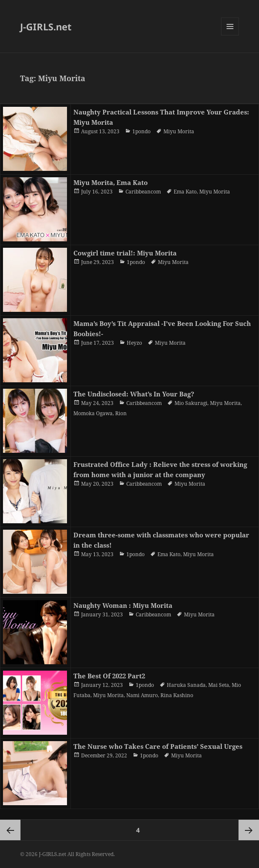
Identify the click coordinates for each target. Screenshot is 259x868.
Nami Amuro (142, 695)
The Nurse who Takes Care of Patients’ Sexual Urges (158, 746)
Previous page (10, 830)
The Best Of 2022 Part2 (109, 676)
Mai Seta (219, 685)
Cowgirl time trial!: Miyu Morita (125, 253)
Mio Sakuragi (191, 403)
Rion (121, 413)
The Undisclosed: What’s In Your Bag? (134, 394)
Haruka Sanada (186, 685)
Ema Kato (185, 192)
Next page (249, 830)
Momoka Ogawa (93, 413)
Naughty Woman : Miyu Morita (123, 605)
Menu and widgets (230, 35)
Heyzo (134, 343)
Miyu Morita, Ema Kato (111, 182)
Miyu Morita (179, 131)
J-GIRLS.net (46, 26)
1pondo (141, 131)
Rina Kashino (177, 695)
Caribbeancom (143, 192)
